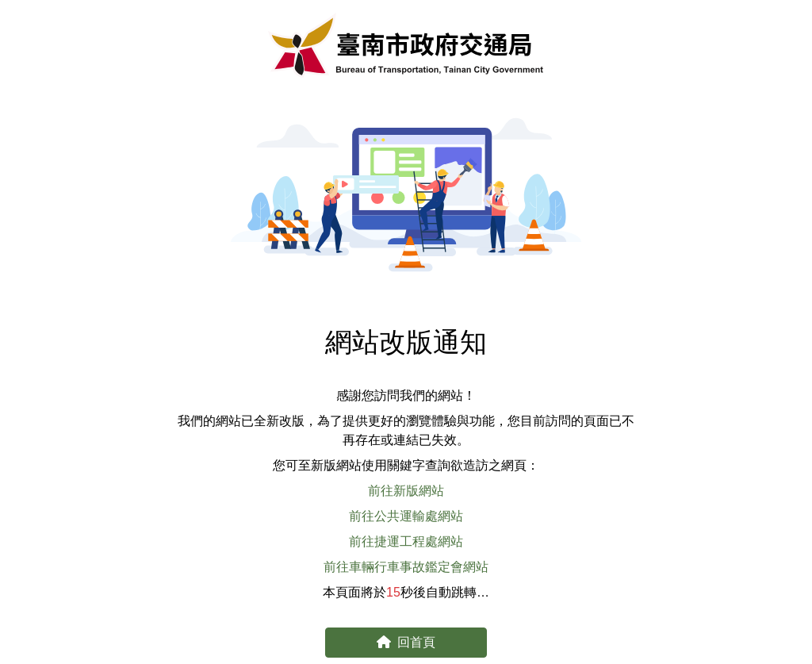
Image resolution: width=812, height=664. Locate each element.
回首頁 (406, 642)
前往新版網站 (406, 491)
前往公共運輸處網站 (406, 516)
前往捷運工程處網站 (406, 541)
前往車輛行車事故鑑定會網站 (406, 567)
